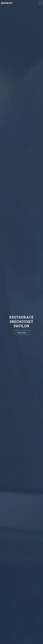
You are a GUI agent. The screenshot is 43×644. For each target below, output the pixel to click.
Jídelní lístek (22, 333)
